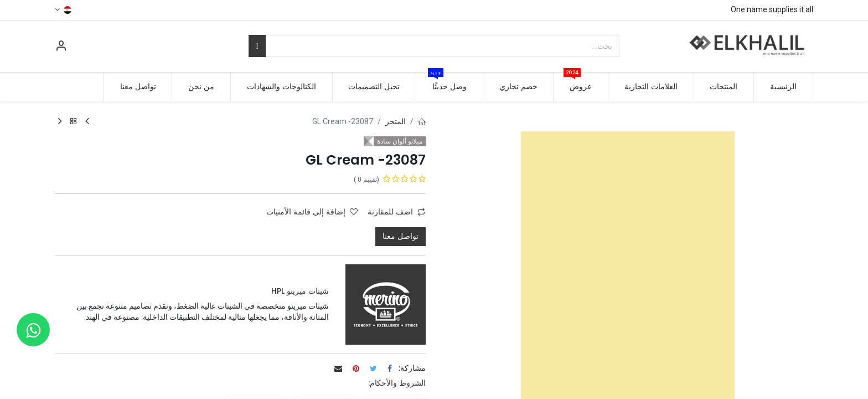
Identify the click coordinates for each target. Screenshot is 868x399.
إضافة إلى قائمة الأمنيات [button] (312, 212)
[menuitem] (783, 87)
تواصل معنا (401, 236)
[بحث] (257, 46)
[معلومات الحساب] (61, 47)
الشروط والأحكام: (397, 383)
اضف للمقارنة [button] (396, 212)
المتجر (396, 121)
